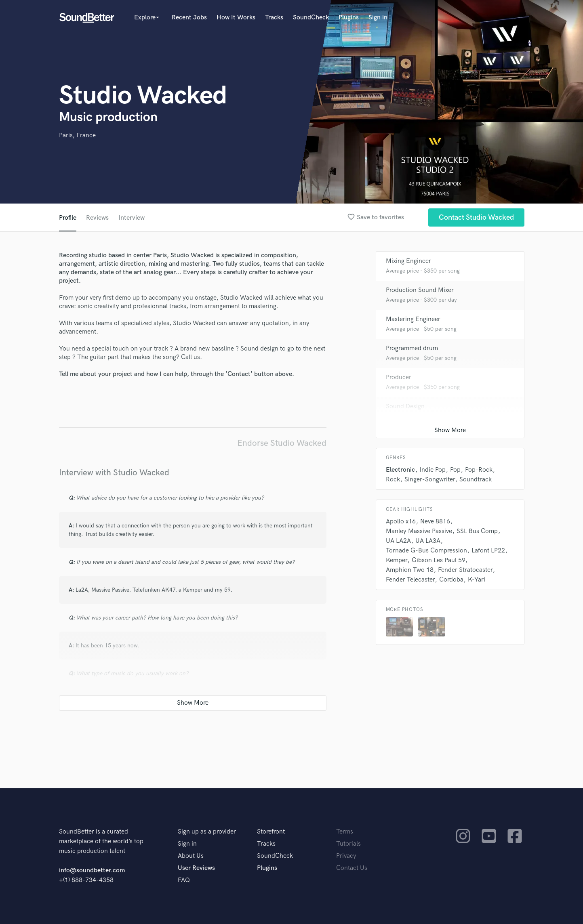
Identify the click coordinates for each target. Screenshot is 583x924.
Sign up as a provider (207, 832)
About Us (191, 856)
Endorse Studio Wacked (282, 443)
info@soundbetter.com (92, 870)
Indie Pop (433, 470)
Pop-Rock (479, 470)
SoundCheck (311, 18)
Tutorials (348, 844)
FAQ (184, 880)
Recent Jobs (189, 18)
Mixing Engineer (408, 261)
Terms (345, 832)
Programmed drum (412, 348)
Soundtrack (476, 480)
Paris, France (77, 135)
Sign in (378, 18)
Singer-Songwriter (430, 480)
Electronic (400, 470)
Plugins (349, 18)
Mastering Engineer (413, 319)
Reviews (97, 218)
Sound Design (405, 406)
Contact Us (352, 868)
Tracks (274, 18)
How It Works (236, 18)
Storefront (271, 832)
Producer (399, 377)
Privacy (346, 856)
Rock (393, 480)
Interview (132, 218)
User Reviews (196, 868)
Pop (455, 470)
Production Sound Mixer (420, 290)
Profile (68, 218)
